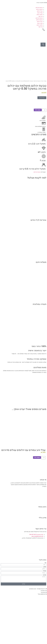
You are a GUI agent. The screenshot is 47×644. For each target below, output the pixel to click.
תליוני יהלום (40, 15)
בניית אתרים (44, 595)
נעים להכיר (44, 515)
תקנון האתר (43, 525)
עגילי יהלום (40, 11)
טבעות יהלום (39, 9)
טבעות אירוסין (39, 8)
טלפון (45, 571)
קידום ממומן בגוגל (42, 599)
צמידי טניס (40, 13)
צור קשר (40, 16)
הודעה (45, 580)
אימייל (45, 575)
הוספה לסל (38, 115)
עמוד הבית (44, 86)
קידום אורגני (44, 597)
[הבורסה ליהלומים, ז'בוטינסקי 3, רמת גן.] (24, 556)
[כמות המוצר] (44, 115)
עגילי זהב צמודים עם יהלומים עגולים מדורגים (23, 455)
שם (45, 567)
